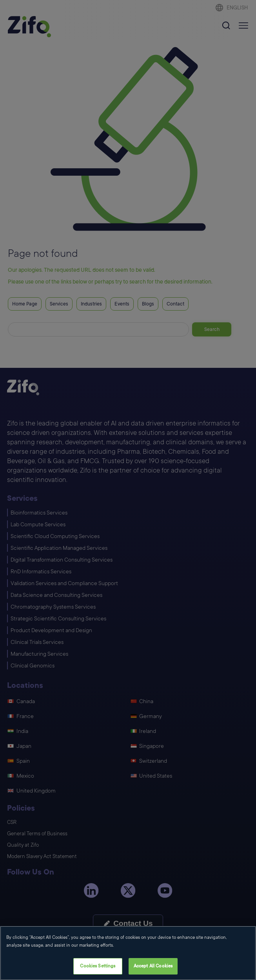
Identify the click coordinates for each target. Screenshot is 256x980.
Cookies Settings (98, 972)
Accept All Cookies (153, 972)
